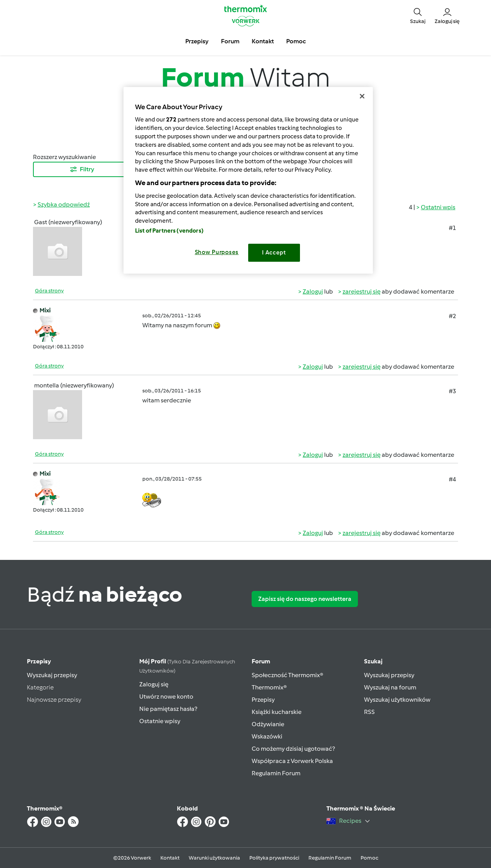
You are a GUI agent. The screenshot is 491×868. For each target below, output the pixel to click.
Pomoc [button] (296, 41)
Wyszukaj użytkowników (397, 700)
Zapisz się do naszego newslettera (305, 599)
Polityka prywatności (274, 858)
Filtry (82, 169)
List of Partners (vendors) (169, 231)
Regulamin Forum (276, 773)
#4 (452, 479)
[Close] (362, 96)
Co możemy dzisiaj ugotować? (293, 749)
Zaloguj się (154, 684)
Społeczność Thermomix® (288, 675)
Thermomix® (269, 687)
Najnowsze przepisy (54, 700)
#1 (452, 228)
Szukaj (373, 661)
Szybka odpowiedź (64, 204)
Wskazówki (267, 736)
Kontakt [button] (263, 41)
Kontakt (170, 858)
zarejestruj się (362, 291)
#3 (452, 391)
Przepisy (39, 661)
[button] (418, 15)
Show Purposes (217, 252)
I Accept (274, 253)
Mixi (45, 310)
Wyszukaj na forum (390, 687)
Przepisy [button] (197, 41)
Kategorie (40, 687)
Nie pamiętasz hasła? (168, 709)
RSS (369, 712)
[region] (248, 180)
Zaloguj (313, 291)
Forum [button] (230, 41)
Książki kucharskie (277, 712)
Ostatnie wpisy (160, 721)
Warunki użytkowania (214, 858)
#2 (452, 316)
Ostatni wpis (438, 207)
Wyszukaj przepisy (52, 675)
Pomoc (369, 858)
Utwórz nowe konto (166, 697)
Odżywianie (268, 724)
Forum (261, 661)
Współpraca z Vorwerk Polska (292, 761)
